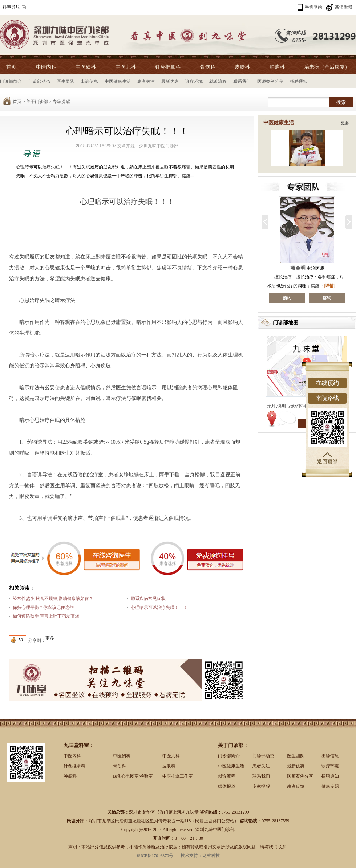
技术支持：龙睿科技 (200, 856)
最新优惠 (170, 81)
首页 (11, 67)
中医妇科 (86, 67)
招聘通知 (299, 81)
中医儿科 (126, 67)
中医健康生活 (118, 81)
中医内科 (46, 67)
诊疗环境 (194, 81)
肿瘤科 (277, 67)
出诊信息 (89, 81)
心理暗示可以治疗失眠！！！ (159, 607)
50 (21, 640)
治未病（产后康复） (327, 67)
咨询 (267, 298)
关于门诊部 (37, 102)
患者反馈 (296, 786)
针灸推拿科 (168, 67)
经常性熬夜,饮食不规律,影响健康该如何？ (53, 599)
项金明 (319, 268)
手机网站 (313, 7)
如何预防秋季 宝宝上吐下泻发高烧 (46, 616)
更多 (345, 123)
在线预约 (327, 383)
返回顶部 (327, 458)
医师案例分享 (270, 81)
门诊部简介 (11, 81)
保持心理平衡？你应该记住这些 (43, 607)
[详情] (270, 286)
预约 (307, 298)
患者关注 (146, 81)
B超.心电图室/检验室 (133, 776)
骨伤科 (208, 67)
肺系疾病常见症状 (148, 599)
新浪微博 (344, 7)
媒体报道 (227, 786)
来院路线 (327, 398)
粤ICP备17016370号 (155, 856)
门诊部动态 (39, 81)
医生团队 (65, 81)
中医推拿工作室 (178, 776)
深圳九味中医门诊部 (159, 146)
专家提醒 (61, 102)
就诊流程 (218, 81)
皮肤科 (242, 67)
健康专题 (330, 786)
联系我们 (242, 81)
